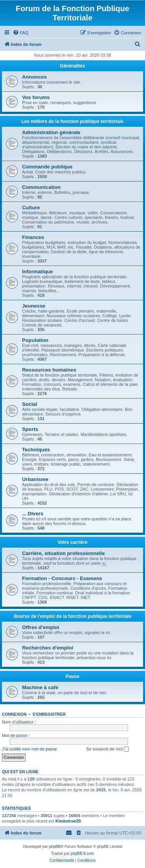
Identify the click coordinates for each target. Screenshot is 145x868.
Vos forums (36, 97)
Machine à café (40, 687)
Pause (72, 676)
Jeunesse (34, 306)
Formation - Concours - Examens (62, 578)
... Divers (33, 514)
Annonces (34, 77)
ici (104, 563)
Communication (41, 187)
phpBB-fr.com (83, 854)
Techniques (36, 450)
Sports (30, 429)
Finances (33, 237)
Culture (31, 208)
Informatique (38, 272)
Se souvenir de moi (107, 749)
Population (35, 340)
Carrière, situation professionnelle (63, 553)
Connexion (14, 714)
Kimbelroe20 (68, 821)
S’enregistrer (49, 714)
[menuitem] (20, 33)
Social (30, 404)
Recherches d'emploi (48, 648)
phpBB (55, 847)
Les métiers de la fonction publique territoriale (72, 121)
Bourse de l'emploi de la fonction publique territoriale (72, 616)
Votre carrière (72, 542)
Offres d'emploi (41, 627)
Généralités (72, 66)
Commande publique (47, 167)
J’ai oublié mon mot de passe (29, 749)
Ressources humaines (49, 370)
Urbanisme (35, 479)
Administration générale (51, 132)
